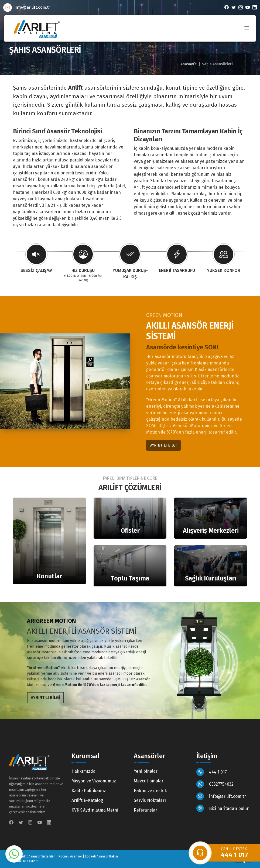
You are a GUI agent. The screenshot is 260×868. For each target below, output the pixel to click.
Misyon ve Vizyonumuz (94, 781)
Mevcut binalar (149, 781)
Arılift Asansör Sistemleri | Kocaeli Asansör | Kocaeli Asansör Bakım (69, 856)
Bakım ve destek (150, 791)
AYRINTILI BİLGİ (163, 445)
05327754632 (215, 784)
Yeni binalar (146, 771)
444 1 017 (212, 772)
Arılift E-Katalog (87, 800)
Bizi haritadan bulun (223, 808)
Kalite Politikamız (89, 791)
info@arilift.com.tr (27, 7)
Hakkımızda (83, 771)
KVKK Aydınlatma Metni (95, 810)
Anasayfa (189, 64)
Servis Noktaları (150, 800)
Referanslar (146, 810)
